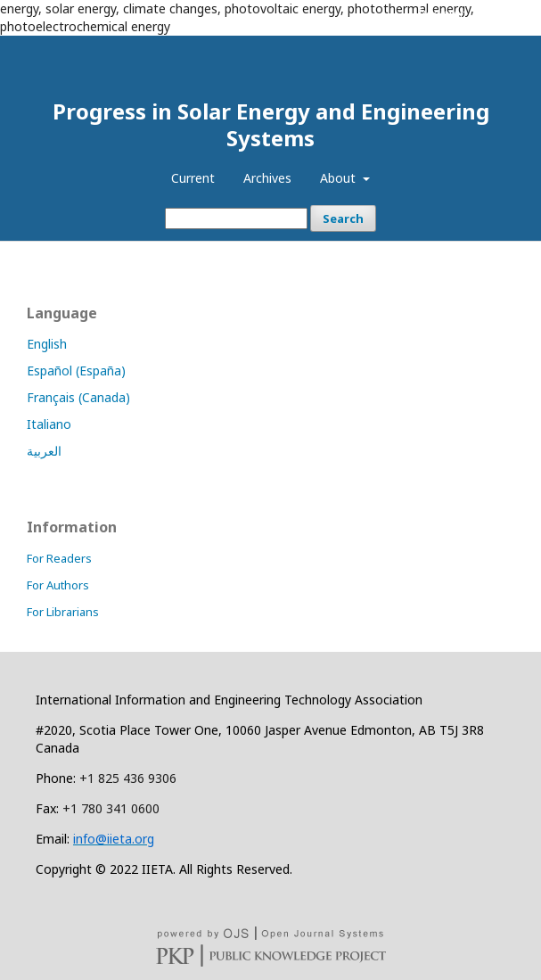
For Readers (59, 558)
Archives (267, 178)
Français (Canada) (78, 397)
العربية (44, 451)
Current (193, 178)
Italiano (49, 424)
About (340, 178)
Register (442, 13)
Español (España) (76, 371)
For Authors (58, 585)
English (47, 344)
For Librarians (63, 612)
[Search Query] (236, 218)
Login (500, 13)
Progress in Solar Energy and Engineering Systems (271, 124)
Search (343, 218)
